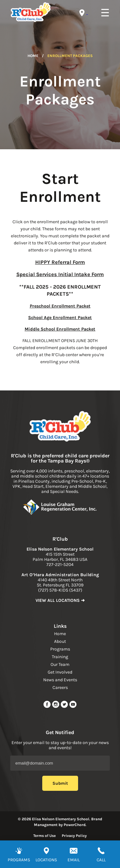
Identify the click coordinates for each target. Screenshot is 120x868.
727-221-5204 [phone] (60, 565)
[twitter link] (65, 707)
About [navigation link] (60, 641)
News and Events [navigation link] (60, 680)
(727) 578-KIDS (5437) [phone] (60, 590)
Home (33, 56)
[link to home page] (60, 427)
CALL (101, 860)
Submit (60, 783)
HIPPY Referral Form (60, 262)
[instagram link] (56, 707)
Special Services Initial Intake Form (60, 274)
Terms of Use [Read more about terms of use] (44, 836)
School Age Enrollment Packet (60, 318)
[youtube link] (73, 707)
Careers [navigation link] (60, 688)
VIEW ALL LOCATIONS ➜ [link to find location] (60, 600)
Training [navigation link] (60, 657)
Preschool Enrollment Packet (60, 306)
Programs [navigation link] (60, 649)
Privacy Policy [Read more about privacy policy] (74, 836)
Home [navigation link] (60, 634)
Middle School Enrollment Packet (60, 329)
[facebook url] (48, 707)
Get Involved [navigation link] (60, 672)
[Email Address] (60, 763)
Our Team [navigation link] (60, 664)
